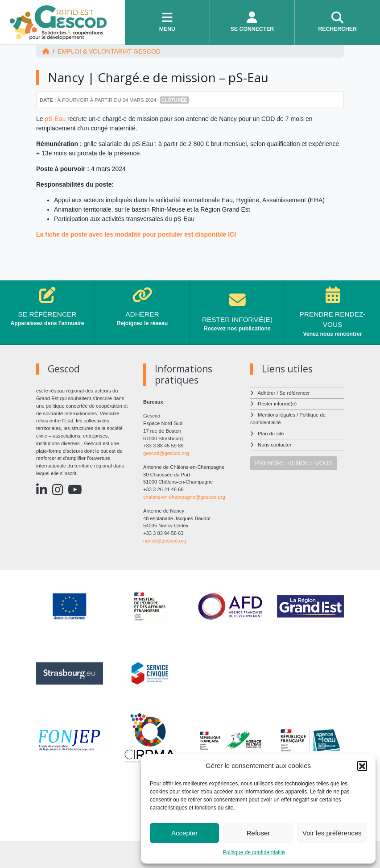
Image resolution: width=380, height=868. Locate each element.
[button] (362, 766)
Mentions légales (277, 415)
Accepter (184, 833)
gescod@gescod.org (166, 453)
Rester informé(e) (277, 404)
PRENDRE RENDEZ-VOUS (294, 463)
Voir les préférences (332, 833)
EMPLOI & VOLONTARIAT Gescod (109, 51)
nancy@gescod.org (165, 541)
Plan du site (271, 434)
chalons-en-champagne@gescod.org (184, 497)
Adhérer (267, 393)
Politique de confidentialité (254, 852)
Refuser (258, 833)
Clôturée (174, 100)
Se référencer (295, 393)
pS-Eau (55, 119)
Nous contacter (275, 445)
